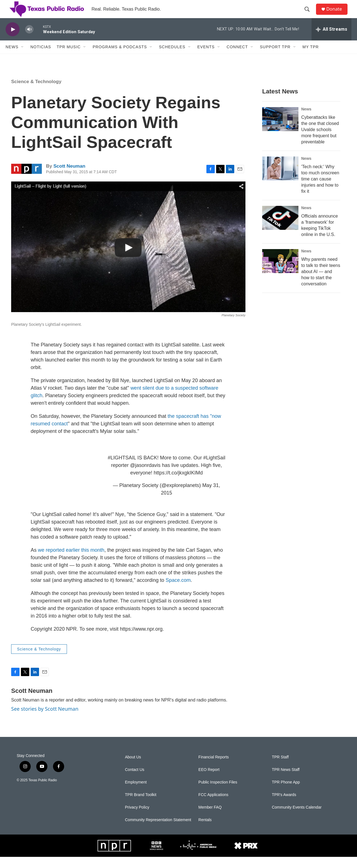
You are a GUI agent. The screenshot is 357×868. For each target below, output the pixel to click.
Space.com (178, 591)
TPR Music (69, 58)
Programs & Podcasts (120, 58)
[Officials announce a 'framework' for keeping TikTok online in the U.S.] (280, 229)
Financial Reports (214, 768)
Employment (136, 793)
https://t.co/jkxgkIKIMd (178, 484)
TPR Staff (280, 768)
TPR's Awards (284, 806)
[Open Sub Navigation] (23, 58)
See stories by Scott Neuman (45, 720)
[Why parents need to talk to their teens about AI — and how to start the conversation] (280, 272)
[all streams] (331, 40)
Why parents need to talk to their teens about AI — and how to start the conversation (321, 283)
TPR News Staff (286, 781)
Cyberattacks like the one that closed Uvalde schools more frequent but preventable (320, 141)
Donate (337, 15)
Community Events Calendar (297, 818)
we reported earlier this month (71, 561)
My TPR (311, 58)
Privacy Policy (137, 818)
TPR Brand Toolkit (141, 806)
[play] (13, 41)
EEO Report (209, 781)
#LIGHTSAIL (122, 469)
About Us (133, 768)
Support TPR (275, 58)
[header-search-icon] (309, 15)
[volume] (29, 41)
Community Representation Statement (158, 831)
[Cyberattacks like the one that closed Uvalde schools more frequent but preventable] (280, 130)
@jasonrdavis (145, 476)
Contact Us (135, 781)
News (12, 58)
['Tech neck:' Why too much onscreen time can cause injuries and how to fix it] (280, 180)
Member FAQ (210, 818)
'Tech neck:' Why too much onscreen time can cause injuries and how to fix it (320, 190)
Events (206, 58)
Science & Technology (36, 93)
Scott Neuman (69, 177)
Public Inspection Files (218, 793)
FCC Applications (213, 806)
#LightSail (214, 469)
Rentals (205, 831)
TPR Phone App (286, 793)
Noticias (41, 58)
